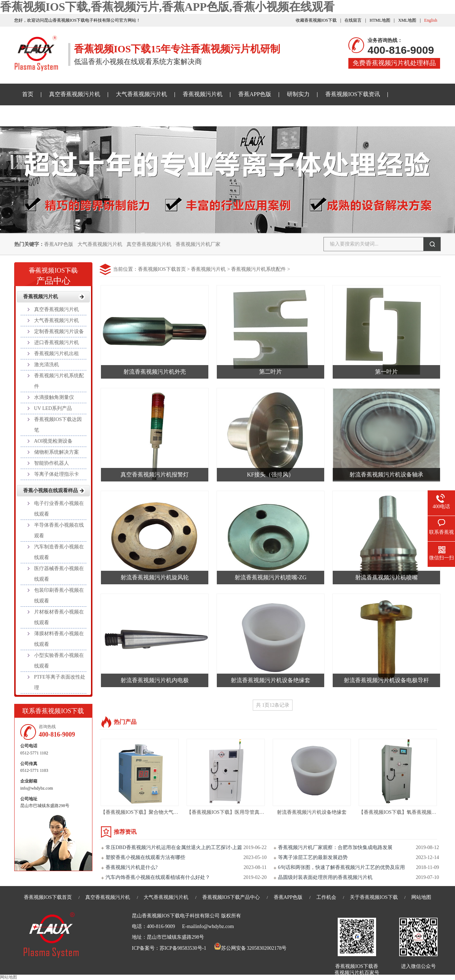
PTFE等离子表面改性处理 (60, 682)
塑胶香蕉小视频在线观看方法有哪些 (145, 857)
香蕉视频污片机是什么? (132, 867)
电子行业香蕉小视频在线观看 (59, 509)
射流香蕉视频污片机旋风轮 (155, 577)
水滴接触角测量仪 (54, 397)
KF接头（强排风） (271, 475)
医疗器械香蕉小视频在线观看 (59, 574)
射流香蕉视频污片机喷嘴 (386, 577)
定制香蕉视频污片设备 (59, 331)
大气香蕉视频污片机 (141, 94)
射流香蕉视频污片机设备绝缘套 (271, 680)
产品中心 (53, 274)
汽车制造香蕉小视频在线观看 (59, 552)
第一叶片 (386, 372)
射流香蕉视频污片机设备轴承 (386, 475)
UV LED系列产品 (53, 408)
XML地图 (407, 20)
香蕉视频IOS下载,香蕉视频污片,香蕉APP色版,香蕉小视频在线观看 (167, 7)
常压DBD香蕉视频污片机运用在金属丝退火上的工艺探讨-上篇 (174, 847)
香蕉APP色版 (255, 94)
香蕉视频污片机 (203, 94)
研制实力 (298, 94)
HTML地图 (380, 20)
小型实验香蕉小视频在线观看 (59, 661)
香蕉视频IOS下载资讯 (353, 94)
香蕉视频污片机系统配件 (258, 269)
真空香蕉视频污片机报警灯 (155, 475)
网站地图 (421, 897)
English (431, 20)
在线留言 (353, 20)
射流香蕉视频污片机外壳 (155, 372)
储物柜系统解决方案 (57, 452)
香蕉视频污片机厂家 (198, 244)
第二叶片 (271, 372)
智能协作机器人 (52, 463)
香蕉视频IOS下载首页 (162, 269)
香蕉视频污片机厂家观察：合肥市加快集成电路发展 (335, 847)
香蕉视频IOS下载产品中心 (231, 897)
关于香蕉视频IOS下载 (128, 115)
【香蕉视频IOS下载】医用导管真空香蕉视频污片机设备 (248, 812)
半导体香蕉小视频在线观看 (59, 530)
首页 (28, 94)
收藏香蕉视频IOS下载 (316, 20)
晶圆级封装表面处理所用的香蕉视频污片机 (325, 877)
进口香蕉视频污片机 (57, 343)
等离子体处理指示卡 (57, 474)
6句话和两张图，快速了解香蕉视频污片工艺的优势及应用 (341, 867)
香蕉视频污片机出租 (57, 354)
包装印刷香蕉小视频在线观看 (59, 596)
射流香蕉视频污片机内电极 (155, 680)
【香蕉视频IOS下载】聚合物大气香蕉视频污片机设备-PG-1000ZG (172, 812)
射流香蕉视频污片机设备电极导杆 (386, 680)
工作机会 (326, 897)
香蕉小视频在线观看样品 (53, 115)
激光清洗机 (47, 365)
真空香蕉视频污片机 (75, 94)
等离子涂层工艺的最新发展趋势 (313, 857)
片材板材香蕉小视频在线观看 (59, 617)
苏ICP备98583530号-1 (183, 948)
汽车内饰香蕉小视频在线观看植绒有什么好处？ (158, 877)
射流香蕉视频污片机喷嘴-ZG (271, 577)
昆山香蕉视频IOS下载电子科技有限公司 (176, 916)
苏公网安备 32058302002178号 (250, 948)
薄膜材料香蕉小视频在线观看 (59, 639)
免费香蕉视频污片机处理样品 (394, 63)
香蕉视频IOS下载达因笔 (58, 425)
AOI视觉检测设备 (53, 441)
